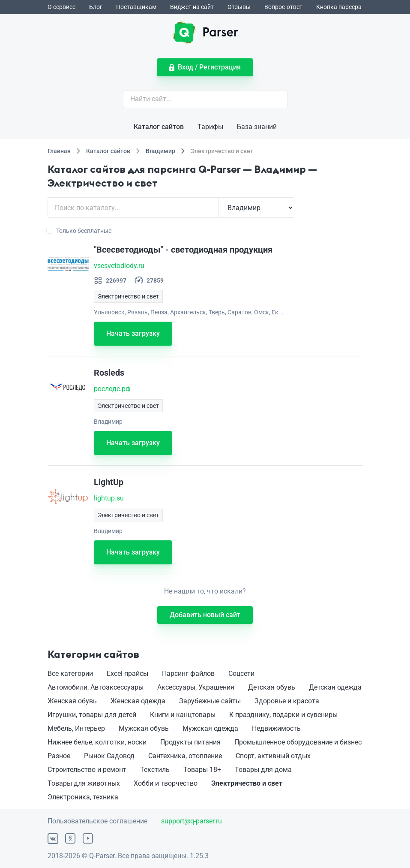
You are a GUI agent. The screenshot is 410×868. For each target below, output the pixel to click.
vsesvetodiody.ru (119, 266)
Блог (96, 7)
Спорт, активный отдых (273, 756)
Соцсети (241, 674)
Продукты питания (190, 742)
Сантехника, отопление (185, 756)
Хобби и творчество (166, 783)
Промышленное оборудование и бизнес (298, 742)
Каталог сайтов (159, 127)
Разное (59, 756)
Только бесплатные (79, 231)
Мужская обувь (144, 728)
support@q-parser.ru (192, 821)
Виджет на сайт (192, 7)
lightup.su (109, 498)
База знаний (257, 127)
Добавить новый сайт (205, 615)
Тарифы (210, 127)
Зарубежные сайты (210, 701)
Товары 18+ (202, 770)
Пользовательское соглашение (97, 821)
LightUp (109, 482)
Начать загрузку (133, 333)
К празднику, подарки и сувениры (283, 715)
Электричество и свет (247, 783)
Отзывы (239, 7)
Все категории (70, 674)
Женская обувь (72, 701)
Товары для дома (263, 770)
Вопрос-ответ (283, 7)
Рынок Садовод (109, 756)
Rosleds (109, 373)
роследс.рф (112, 389)
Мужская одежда (210, 728)
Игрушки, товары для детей (92, 715)
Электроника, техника (83, 797)
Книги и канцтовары (183, 715)
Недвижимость (276, 728)
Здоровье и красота (287, 701)
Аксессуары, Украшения (196, 687)
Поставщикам (136, 7)
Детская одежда (335, 687)
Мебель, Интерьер (76, 728)
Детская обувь (272, 687)
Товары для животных (84, 783)
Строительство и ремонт (87, 770)
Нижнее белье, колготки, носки (97, 742)
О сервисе (61, 7)
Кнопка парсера (339, 7)
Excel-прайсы (127, 674)
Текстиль (155, 770)
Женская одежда (138, 701)
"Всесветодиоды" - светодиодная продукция (183, 250)
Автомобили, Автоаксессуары (96, 687)
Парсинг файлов (188, 674)
